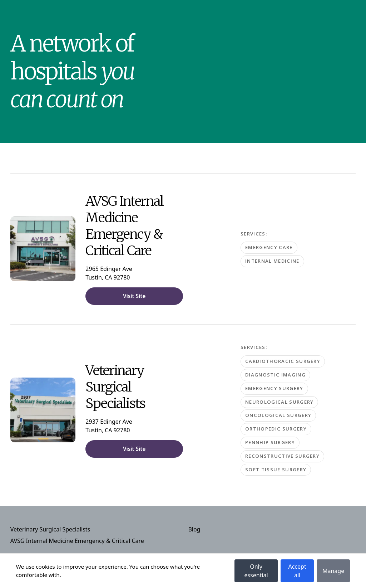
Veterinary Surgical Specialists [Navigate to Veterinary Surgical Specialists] (50, 529)
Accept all (297, 571)
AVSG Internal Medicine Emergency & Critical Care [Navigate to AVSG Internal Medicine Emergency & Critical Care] (77, 541)
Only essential (256, 571)
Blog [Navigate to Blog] (194, 529)
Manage (333, 571)
